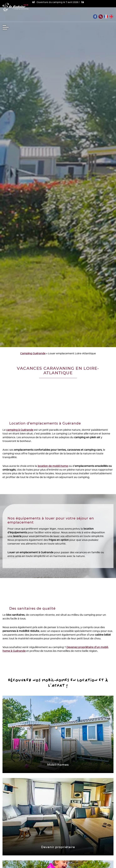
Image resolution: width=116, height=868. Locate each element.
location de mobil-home (53, 466)
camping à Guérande (20, 430)
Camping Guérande (33, 354)
